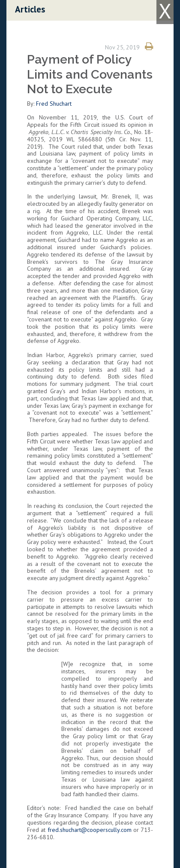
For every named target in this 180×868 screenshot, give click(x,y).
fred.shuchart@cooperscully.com (90, 830)
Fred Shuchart (54, 104)
